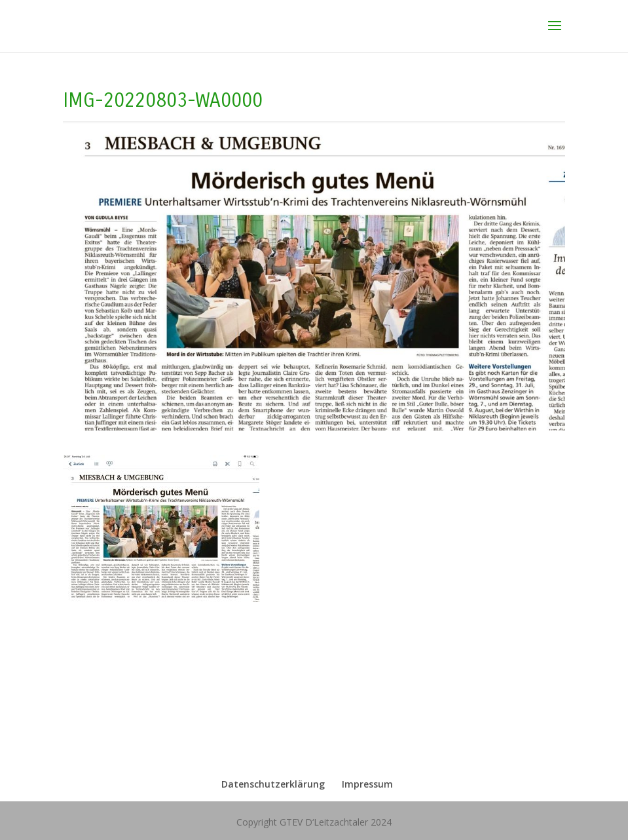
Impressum (367, 784)
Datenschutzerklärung (273, 784)
